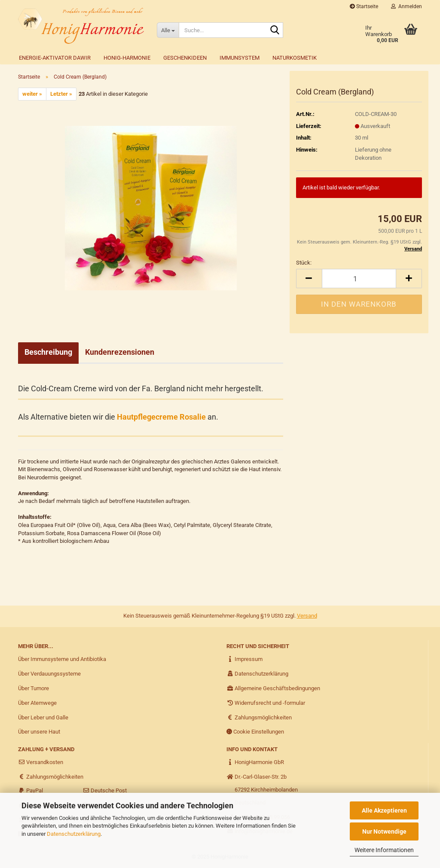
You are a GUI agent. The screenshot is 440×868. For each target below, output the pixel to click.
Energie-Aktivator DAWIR (55, 58)
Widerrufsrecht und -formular (266, 703)
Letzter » (61, 94)
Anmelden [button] (406, 6)
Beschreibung (48, 352)
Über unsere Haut (39, 732)
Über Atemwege (37, 703)
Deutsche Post (105, 790)
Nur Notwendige (384, 831)
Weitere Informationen (384, 850)
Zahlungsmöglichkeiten (259, 717)
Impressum (244, 659)
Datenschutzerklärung (74, 834)
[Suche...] (168, 30)
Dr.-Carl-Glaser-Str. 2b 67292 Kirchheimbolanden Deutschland (262, 790)
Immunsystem (240, 58)
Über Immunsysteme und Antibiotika (62, 659)
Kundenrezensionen (120, 352)
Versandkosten (41, 762)
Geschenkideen (185, 58)
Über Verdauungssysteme (49, 674)
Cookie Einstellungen (255, 732)
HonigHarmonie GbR (255, 762)
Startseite (364, 6)
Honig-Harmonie (127, 58)
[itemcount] (359, 279)
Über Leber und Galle (43, 717)
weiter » (32, 94)
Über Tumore (34, 688)
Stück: (304, 263)
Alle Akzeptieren (384, 810)
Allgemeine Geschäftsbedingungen (273, 688)
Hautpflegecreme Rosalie (161, 417)
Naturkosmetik (295, 58)
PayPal (31, 790)
